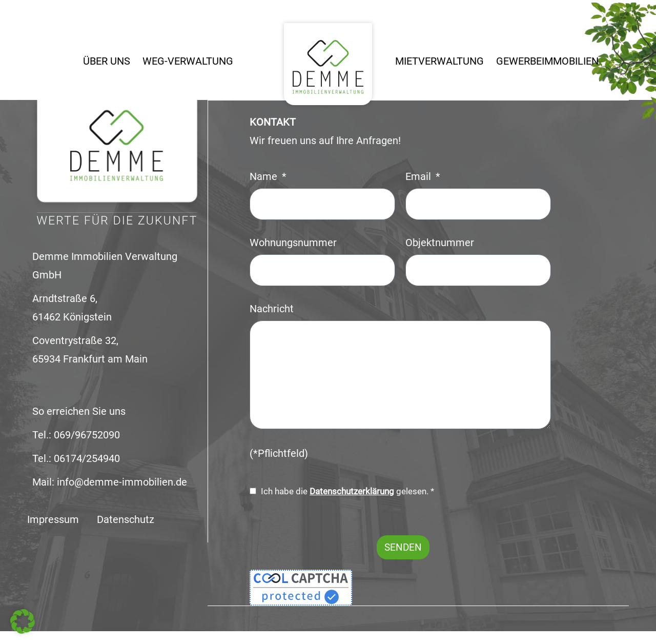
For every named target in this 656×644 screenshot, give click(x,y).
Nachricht (272, 308)
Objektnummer (440, 242)
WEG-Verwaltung (188, 61)
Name (265, 176)
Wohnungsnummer (293, 242)
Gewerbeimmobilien (547, 61)
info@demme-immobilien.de (122, 482)
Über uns (107, 61)
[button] (23, 621)
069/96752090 (87, 435)
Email (419, 176)
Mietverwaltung (439, 61)
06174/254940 (87, 459)
